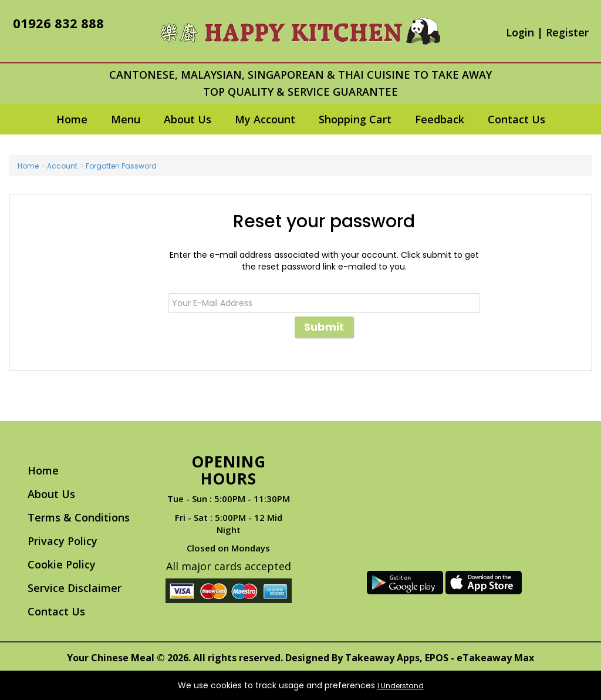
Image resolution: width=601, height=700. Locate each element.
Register (567, 32)
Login (520, 32)
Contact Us (516, 119)
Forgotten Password (121, 166)
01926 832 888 (58, 23)
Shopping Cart (355, 119)
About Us (188, 119)
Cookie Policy (62, 564)
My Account (265, 119)
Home (72, 119)
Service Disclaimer (75, 588)
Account (62, 166)
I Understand (401, 686)
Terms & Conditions (79, 517)
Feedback (440, 119)
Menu (126, 119)
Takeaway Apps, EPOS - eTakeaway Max (440, 658)
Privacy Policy (63, 541)
